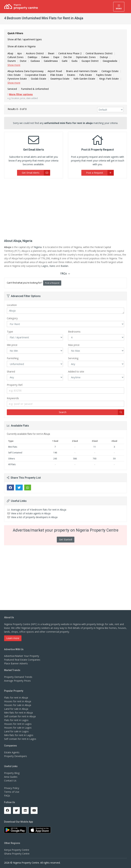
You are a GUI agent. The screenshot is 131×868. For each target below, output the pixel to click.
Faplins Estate (103, 75)
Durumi (115, 57)
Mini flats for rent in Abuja (18, 713)
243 (55, 459)
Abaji (10, 53)
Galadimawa (38, 61)
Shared (11, 371)
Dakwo (45, 57)
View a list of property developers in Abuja (34, 517)
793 (95, 459)
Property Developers (16, 756)
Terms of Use (12, 792)
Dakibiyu (32, 57)
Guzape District (77, 61)
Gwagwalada (97, 61)
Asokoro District (35, 53)
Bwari (51, 53)
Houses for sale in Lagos (18, 728)
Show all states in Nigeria (21, 46)
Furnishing (13, 358)
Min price (12, 345)
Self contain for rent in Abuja (20, 716)
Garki (52, 61)
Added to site (76, 371)
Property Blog (12, 773)
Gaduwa (23, 61)
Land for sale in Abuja (16, 709)
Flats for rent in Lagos (16, 720)
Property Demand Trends (18, 677)
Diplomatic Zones (85, 57)
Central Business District (99, 53)
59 (114, 459)
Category (12, 318)
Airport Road (54, 71)
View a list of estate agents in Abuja (31, 513)
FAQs (65, 274)
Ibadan (64, 266)
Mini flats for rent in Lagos (19, 735)
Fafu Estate (85, 75)
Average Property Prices (17, 681)
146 (55, 453)
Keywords (13, 398)
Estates (71, 75)
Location (12, 305)
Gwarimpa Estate (59, 79)
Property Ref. (15, 385)
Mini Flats (13, 447)
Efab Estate (56, 75)
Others (12, 459)
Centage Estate (109, 71)
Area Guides (11, 777)
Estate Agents (12, 752)
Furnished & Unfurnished (34, 89)
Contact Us (10, 781)
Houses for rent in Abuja (18, 701)
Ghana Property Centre (17, 854)
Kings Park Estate (108, 79)
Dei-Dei (67, 57)
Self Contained (15, 453)
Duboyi (103, 57)
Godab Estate (38, 79)
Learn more (13, 638)
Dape (56, 57)
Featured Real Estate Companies (22, 660)
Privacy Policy (12, 788)
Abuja (65, 311)
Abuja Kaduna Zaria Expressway (25, 71)
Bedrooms (74, 331)
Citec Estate (14, 75)
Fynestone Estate (17, 79)
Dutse (11, 61)
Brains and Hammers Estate (81, 71)
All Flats (12, 464)
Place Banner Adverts (16, 663)
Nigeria (38, 247)
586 (75, 459)
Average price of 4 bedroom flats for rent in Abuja (39, 510)
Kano (52, 266)
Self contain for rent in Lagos (20, 739)
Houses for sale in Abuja (18, 705)
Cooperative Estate (35, 75)
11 (95, 447)
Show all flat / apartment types (24, 39)
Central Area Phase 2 (70, 53)
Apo (19, 53)
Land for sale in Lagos (16, 731)
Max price (74, 345)
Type (10, 331)
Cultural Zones (16, 57)
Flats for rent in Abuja (16, 698)
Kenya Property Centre (17, 850)
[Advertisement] (65, 207)
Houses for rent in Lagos (18, 724)
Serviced (12, 89)
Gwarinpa (113, 61)
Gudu (62, 61)
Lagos (45, 266)
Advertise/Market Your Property (22, 656)
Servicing (73, 358)
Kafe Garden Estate (84, 79)
